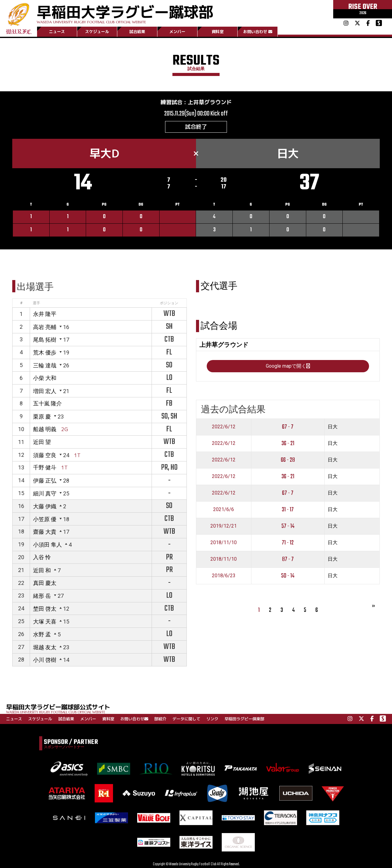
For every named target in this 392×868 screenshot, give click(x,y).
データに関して (186, 719)
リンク (212, 719)
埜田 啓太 (45, 609)
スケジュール (97, 32)
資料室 (218, 32)
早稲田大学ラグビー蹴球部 (125, 13)
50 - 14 (288, 576)
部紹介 (160, 719)
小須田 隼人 (47, 545)
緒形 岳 (42, 596)
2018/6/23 (224, 576)
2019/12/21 (224, 526)
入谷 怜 (42, 557)
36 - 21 (288, 443)
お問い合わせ (258, 32)
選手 (36, 303)
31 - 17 (288, 510)
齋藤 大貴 (45, 532)
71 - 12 (288, 543)
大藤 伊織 (45, 506)
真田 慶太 (45, 583)
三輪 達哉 (45, 365)
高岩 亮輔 (45, 327)
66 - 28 (288, 460)
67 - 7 (288, 427)
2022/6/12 (224, 427)
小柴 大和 (45, 378)
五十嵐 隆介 (47, 403)
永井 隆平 (45, 314)
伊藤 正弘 (45, 481)
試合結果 (137, 32)
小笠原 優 (45, 519)
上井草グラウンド (210, 102)
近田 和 (42, 570)
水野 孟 (42, 634)
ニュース (57, 32)
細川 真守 (45, 493)
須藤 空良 (45, 455)
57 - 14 (288, 526)
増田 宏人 (45, 391)
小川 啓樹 (45, 660)
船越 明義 (45, 429)
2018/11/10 (224, 542)
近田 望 (42, 442)
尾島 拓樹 (45, 340)
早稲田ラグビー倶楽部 (244, 719)
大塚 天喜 (45, 622)
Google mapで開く (288, 366)
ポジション (169, 303)
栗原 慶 (42, 417)
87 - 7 (288, 559)
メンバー (177, 32)
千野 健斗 (45, 467)
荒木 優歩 (45, 353)
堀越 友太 (45, 647)
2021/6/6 (224, 509)
